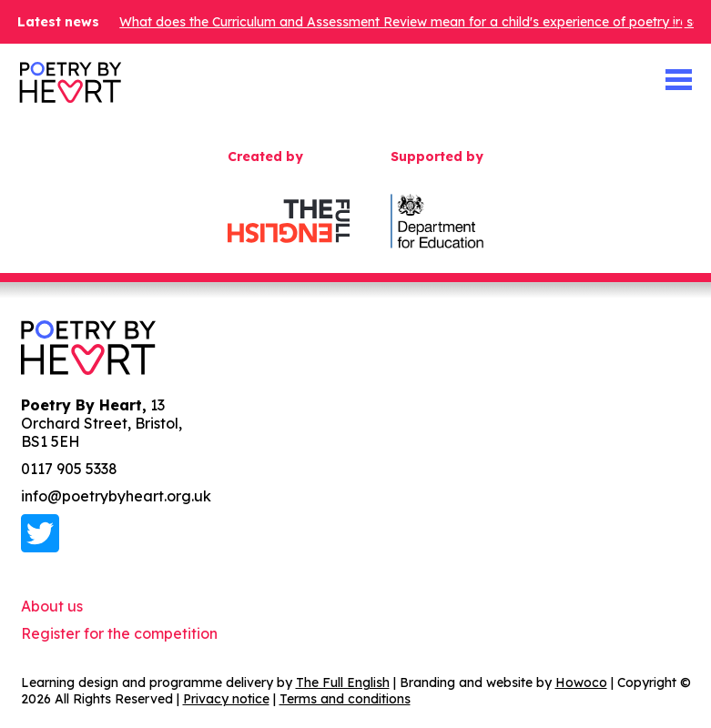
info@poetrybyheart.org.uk (116, 496)
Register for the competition (119, 633)
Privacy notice (226, 699)
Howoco (581, 682)
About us (52, 606)
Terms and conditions (345, 699)
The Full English (343, 682)
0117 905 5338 (69, 469)
